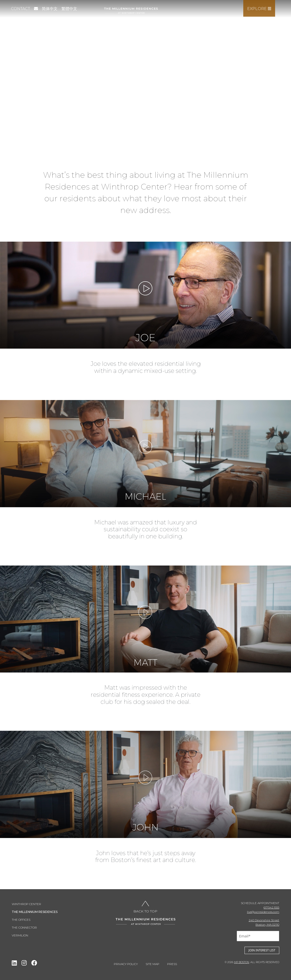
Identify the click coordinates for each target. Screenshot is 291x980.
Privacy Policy (126, 964)
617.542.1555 (271, 907)
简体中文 (50, 9)
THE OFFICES (21, 920)
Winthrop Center (26, 904)
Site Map (152, 964)
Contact (21, 9)
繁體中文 (69, 9)
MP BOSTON (242, 962)
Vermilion (20, 935)
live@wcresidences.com (263, 912)
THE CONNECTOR (24, 927)
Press (172, 964)
